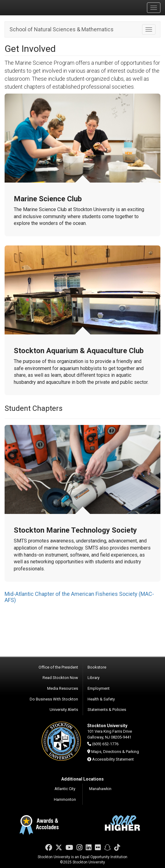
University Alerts (64, 710)
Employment (99, 688)
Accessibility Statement (113, 759)
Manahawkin (100, 789)
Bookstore (97, 667)
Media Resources (63, 688)
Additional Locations (82, 779)
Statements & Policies (107, 710)
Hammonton (65, 799)
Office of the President (58, 667)
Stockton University (34, 7)
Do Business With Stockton (54, 699)
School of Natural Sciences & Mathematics (62, 29)
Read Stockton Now (60, 678)
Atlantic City (65, 789)
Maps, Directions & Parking (115, 752)
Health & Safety (101, 699)
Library (94, 678)
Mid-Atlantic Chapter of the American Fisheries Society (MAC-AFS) (79, 597)
